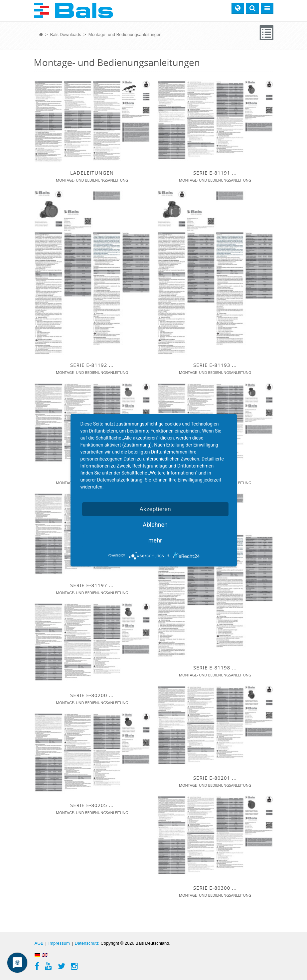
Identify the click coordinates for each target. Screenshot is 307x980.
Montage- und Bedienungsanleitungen (125, 34)
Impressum (59, 943)
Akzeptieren (155, 509)
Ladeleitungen (92, 173)
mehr (155, 540)
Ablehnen (155, 525)
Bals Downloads (66, 34)
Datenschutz (86, 943)
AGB (39, 943)
